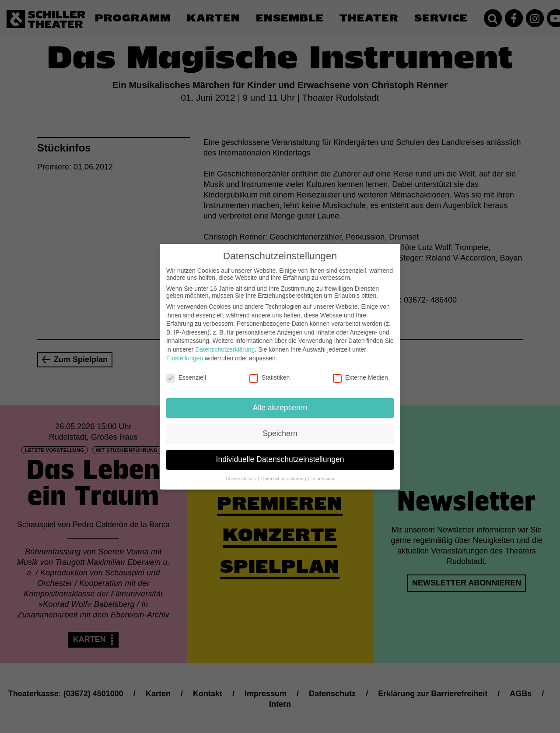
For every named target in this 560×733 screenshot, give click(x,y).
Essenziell (186, 372)
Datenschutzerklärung (225, 343)
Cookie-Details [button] (241, 472)
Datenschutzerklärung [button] (284, 472)
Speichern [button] (280, 427)
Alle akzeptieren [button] (280, 402)
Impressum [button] (323, 472)
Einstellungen (185, 352)
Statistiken (270, 372)
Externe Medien (360, 372)
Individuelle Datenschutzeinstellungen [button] (280, 453)
